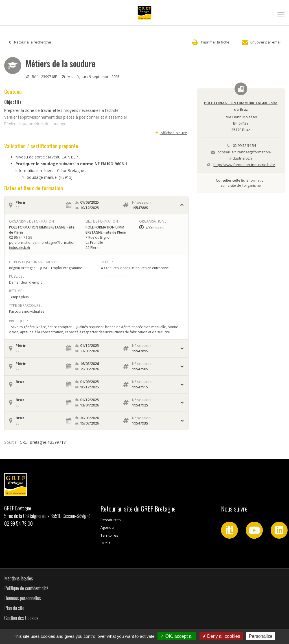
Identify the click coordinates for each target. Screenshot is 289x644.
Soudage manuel (42, 177)
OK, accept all (177, 636)
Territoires (109, 535)
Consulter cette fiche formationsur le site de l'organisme (241, 183)
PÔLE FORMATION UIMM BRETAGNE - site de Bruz (241, 106)
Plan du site (14, 608)
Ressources (111, 520)
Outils (105, 543)
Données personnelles (23, 598)
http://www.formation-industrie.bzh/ (244, 165)
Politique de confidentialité (26, 588)
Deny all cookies (221, 636)
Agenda (107, 527)
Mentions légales (19, 578)
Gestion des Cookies (21, 618)
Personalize (261, 636)
